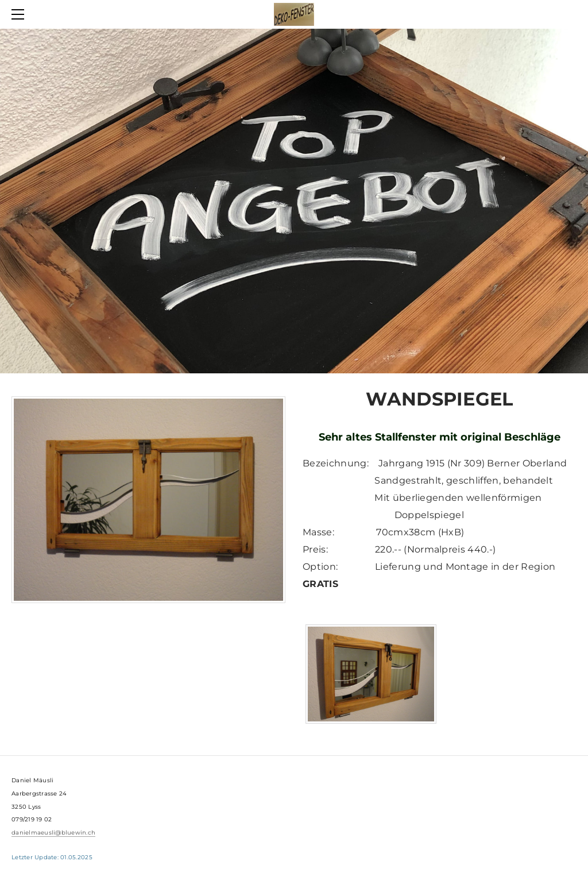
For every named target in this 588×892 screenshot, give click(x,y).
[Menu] (20, 14)
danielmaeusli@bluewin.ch (53, 833)
